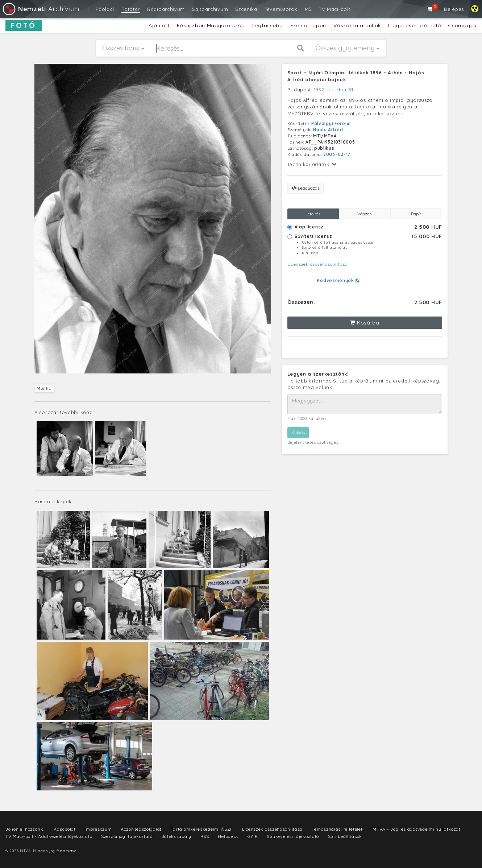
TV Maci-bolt (335, 9)
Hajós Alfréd (328, 130)
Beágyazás (306, 188)
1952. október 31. (334, 90)
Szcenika (246, 9)
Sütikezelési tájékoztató (293, 836)
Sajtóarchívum (210, 9)
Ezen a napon (308, 25)
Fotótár (131, 9)
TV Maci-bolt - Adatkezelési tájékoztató (49, 836)
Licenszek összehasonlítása (318, 264)
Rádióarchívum (166, 9)
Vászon (365, 214)
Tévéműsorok (281, 9)
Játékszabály (176, 836)
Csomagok (462, 25)
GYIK (253, 836)
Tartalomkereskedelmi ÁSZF (202, 829)
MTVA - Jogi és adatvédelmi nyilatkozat (417, 829)
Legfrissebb (268, 25)
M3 (308, 9)
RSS (205, 836)
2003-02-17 (337, 154)
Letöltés (313, 214)
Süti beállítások (345, 836)
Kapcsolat (65, 829)
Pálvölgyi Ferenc (331, 123)
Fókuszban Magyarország (211, 25)
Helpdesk (228, 836)
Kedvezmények (338, 280)
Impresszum (98, 829)
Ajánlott (159, 25)
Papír (416, 214)
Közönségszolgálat (141, 829)
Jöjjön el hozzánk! (25, 829)
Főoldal (105, 9)
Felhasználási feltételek (338, 829)
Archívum (40, 9)
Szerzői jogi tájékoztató (127, 836)
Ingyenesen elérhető (414, 25)
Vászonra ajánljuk (357, 25)
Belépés (454, 9)
